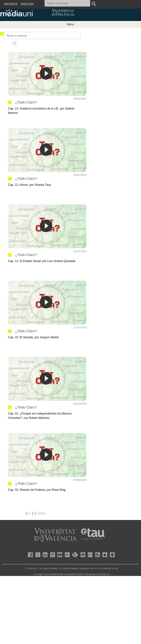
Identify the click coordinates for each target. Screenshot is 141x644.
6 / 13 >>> (35, 513)
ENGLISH (27, 4)
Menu (70, 24)
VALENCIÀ (11, 4)
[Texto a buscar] (42, 35)
